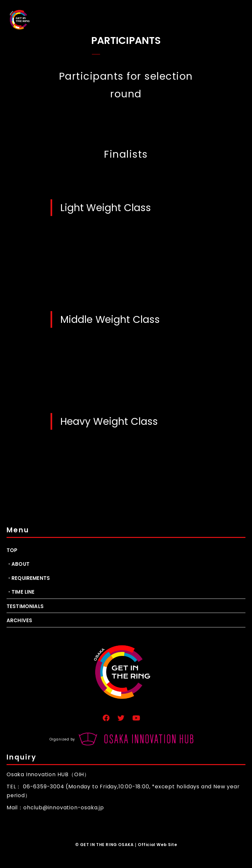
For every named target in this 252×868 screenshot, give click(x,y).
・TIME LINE (21, 592)
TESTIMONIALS (25, 606)
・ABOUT (18, 564)
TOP (12, 550)
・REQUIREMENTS (28, 578)
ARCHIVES (19, 620)
